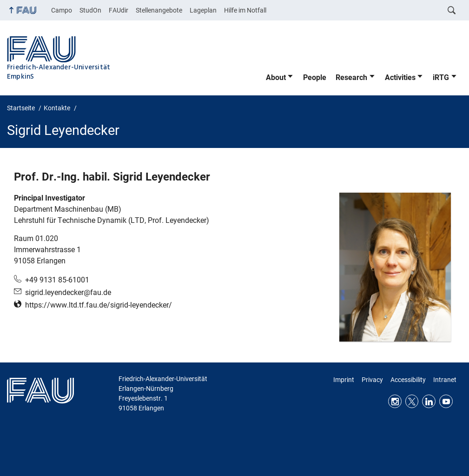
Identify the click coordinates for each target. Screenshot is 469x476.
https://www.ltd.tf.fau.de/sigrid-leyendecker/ (99, 305)
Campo (62, 10)
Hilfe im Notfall (245, 10)
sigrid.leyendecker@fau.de (68, 292)
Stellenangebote (159, 10)
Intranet (445, 380)
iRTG (441, 77)
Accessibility (408, 380)
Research (351, 77)
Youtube (446, 401)
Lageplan (203, 10)
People (315, 77)
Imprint (344, 380)
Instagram (395, 401)
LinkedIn (429, 401)
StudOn (90, 10)
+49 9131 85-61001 (57, 280)
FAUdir (119, 10)
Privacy (372, 380)
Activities (400, 77)
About (276, 77)
